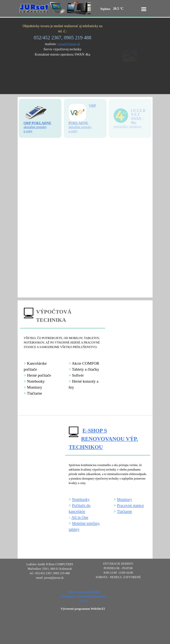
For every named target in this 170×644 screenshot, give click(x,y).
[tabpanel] (63, 40)
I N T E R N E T (138, 112)
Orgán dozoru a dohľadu (84, 592)
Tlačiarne (125, 511)
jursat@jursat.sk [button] (69, 44)
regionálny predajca (127, 126)
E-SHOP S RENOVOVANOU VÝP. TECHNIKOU (103, 439)
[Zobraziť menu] (144, 9)
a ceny (73, 131)
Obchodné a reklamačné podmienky (83, 596)
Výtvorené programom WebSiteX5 (83, 609)
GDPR (84, 601)
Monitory (125, 499)
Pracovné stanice (130, 505)
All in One (80, 517)
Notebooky (81, 499)
